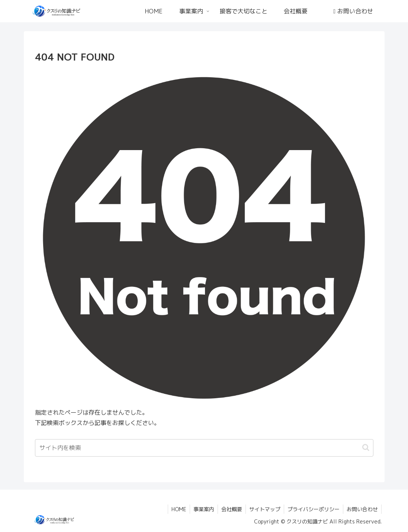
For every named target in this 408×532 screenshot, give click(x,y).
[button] (366, 447)
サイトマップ (263, 509)
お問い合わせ (362, 509)
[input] (204, 448)
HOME (175, 509)
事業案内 (200, 509)
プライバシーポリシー (312, 509)
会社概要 (229, 509)
